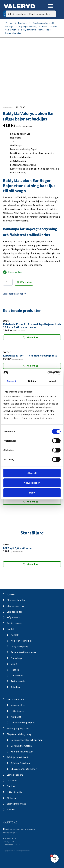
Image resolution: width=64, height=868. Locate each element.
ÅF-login (11, 798)
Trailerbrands (18, 681)
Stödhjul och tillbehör (18, 757)
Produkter (23, 23)
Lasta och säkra (15, 775)
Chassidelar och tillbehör (24, 769)
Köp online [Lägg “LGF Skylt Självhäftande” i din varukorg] (32, 564)
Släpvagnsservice (16, 606)
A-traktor (16, 687)
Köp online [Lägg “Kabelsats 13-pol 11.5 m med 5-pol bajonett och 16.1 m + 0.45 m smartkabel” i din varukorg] (32, 337)
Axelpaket (16, 717)
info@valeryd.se (11, 832)
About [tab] (52, 381)
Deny (32, 493)
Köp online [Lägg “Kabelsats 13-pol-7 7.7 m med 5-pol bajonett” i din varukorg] (32, 366)
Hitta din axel (18, 711)
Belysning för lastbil (21, 746)
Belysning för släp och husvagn (27, 740)
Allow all (32, 473)
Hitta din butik (14, 792)
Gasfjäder (12, 781)
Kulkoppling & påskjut (18, 728)
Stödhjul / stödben (20, 763)
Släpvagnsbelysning (28, 26)
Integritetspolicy (20, 646)
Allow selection (32, 483)
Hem (11, 23)
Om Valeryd (17, 658)
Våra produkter (15, 612)
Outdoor (11, 786)
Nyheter (11, 594)
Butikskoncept (14, 623)
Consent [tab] (11, 381)
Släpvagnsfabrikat (16, 600)
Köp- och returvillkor (22, 641)
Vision (14, 664)
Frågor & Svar (14, 617)
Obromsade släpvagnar (23, 722)
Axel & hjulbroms (16, 699)
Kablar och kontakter (22, 752)
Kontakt (11, 629)
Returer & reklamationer (23, 652)
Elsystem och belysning (19, 734)
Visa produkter (18, 705)
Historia (15, 670)
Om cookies (17, 675)
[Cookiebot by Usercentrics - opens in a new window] (47, 373)
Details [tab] (32, 381)
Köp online (26, 282)
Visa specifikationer (15, 294)
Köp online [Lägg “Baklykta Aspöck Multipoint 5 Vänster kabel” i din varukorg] (32, 502)
